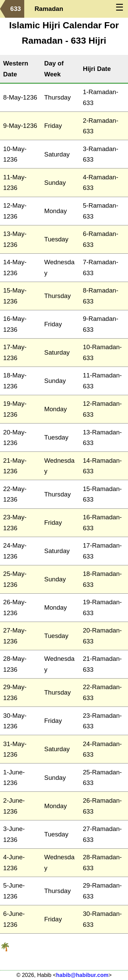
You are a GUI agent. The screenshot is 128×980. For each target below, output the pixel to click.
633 (16, 9)
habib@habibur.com (82, 975)
